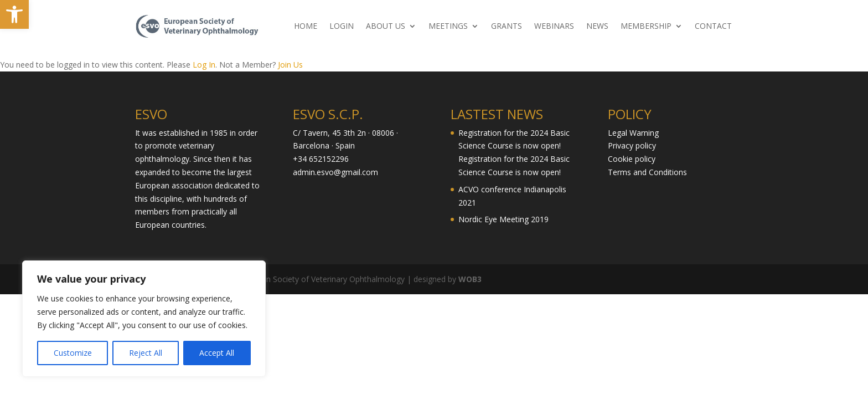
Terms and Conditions (647, 172)
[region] (144, 319)
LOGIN (342, 27)
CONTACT (713, 27)
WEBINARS (554, 27)
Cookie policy (632, 159)
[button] (14, 14)
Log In (204, 65)
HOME (306, 27)
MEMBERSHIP (646, 27)
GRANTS (507, 27)
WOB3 (470, 279)
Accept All (217, 353)
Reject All (146, 353)
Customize (73, 353)
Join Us (290, 65)
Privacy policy (632, 145)
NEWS (597, 27)
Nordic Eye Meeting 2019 (503, 219)
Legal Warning (633, 133)
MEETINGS (448, 27)
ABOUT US (386, 27)
